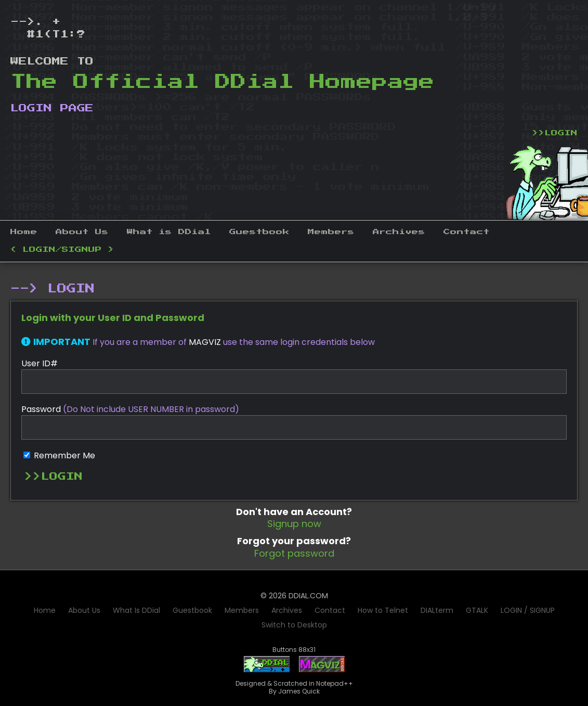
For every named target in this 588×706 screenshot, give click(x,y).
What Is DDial (136, 610)
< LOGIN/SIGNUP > (62, 250)
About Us (82, 232)
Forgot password (294, 553)
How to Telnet (383, 610)
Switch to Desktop (294, 625)
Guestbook (259, 232)
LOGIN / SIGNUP (528, 610)
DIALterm (437, 610)
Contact (467, 232)
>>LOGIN (555, 133)
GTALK (477, 610)
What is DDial (169, 232)
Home (24, 232)
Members (331, 232)
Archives (399, 232)
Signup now (294, 524)
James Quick (299, 691)
